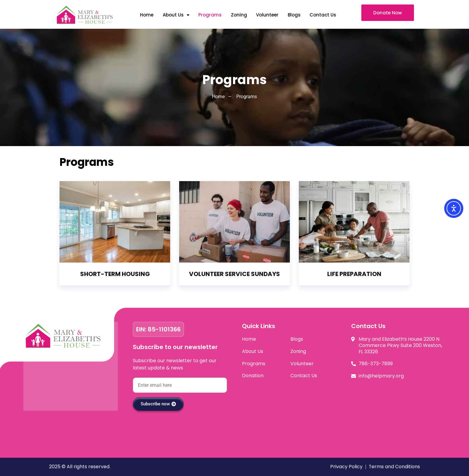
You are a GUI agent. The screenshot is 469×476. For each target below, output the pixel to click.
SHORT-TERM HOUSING (115, 274)
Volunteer (267, 15)
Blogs (294, 15)
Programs (210, 15)
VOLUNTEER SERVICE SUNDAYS (234, 274)
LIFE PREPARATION (354, 274)
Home (146, 15)
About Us (175, 15)
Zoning (238, 15)
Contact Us (323, 15)
